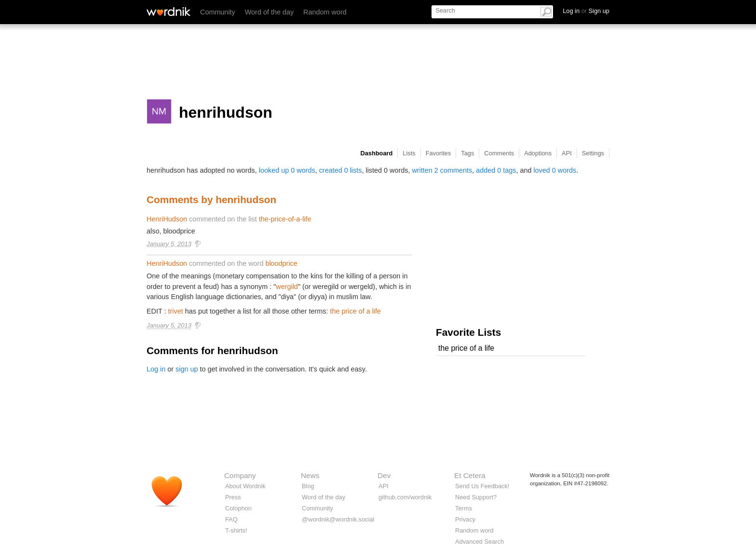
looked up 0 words (287, 170)
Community (218, 12)
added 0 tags (496, 170)
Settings (593, 153)
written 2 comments (442, 170)
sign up (187, 369)
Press (233, 497)
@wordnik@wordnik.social (338, 519)
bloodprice (281, 263)
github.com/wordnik (405, 497)
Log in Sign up (586, 11)
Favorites (439, 153)
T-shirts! (236, 530)
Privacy (465, 519)
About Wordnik (245, 486)
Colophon (238, 508)
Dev (384, 475)
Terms (464, 508)
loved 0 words (555, 170)
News (310, 475)
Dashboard (377, 153)
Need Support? (476, 497)
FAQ (231, 519)
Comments (499, 153)
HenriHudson (167, 219)
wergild (287, 287)
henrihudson (226, 112)
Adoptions (538, 153)
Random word (325, 12)
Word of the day (269, 12)
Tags (467, 153)
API (567, 153)
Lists (409, 153)
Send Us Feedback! (482, 486)
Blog (308, 486)
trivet (176, 311)
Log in (156, 369)
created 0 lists (341, 170)
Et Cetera (470, 475)
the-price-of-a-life (285, 219)
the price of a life (355, 311)
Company (240, 475)
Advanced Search (479, 542)
